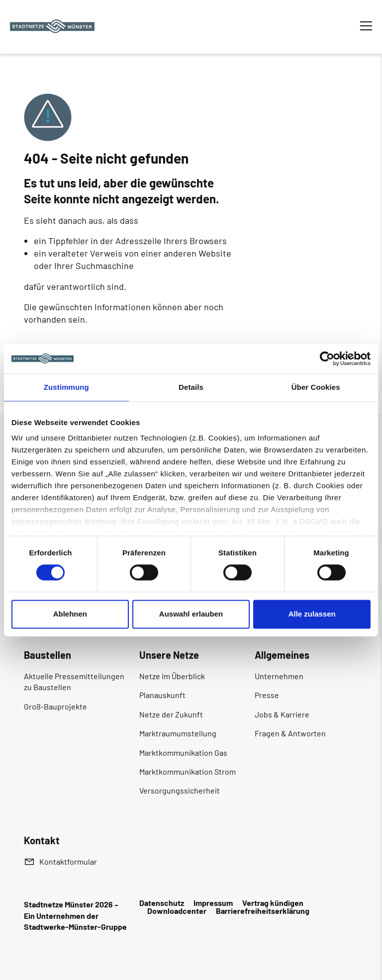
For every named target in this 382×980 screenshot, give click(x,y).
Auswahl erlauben (191, 614)
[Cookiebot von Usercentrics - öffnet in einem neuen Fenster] (327, 358)
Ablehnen (70, 614)
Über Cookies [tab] (316, 387)
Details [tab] (191, 387)
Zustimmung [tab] (66, 387)
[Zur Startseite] (52, 26)
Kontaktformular (68, 861)
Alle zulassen (312, 614)
